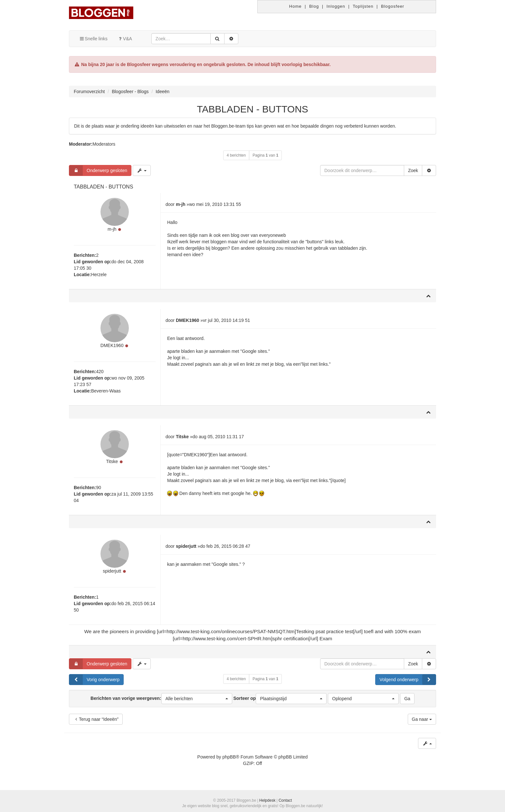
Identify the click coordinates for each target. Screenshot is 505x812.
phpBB (229, 760)
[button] (197, 702)
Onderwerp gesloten (98, 170)
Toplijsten (363, 6)
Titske (112, 464)
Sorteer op (280, 702)
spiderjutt (112, 575)
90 (99, 490)
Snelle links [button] (93, 39)
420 (100, 373)
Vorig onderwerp (94, 683)
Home (295, 6)
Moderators (104, 144)
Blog (314, 6)
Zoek (413, 170)
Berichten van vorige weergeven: (161, 702)
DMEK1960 (112, 347)
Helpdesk (267, 800)
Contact (285, 800)
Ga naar (422, 723)
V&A (125, 39)
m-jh (112, 230)
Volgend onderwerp (408, 683)
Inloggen (336, 6)
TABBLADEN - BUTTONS (252, 109)
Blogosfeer (393, 6)
